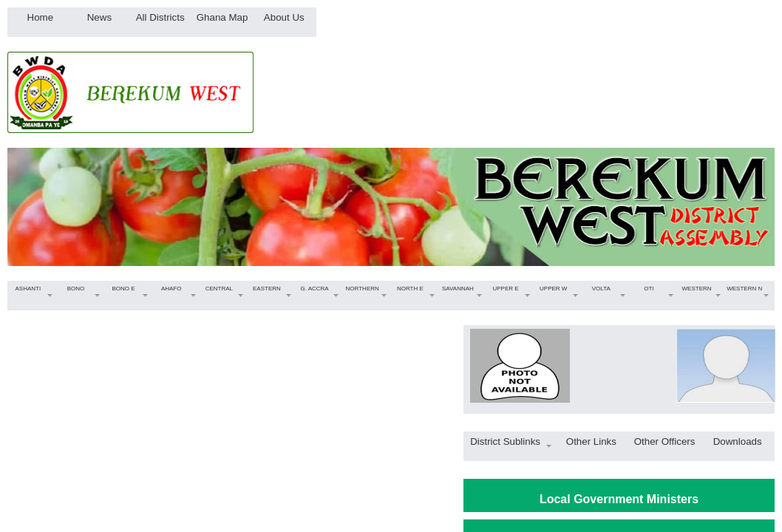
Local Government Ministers (619, 499)
